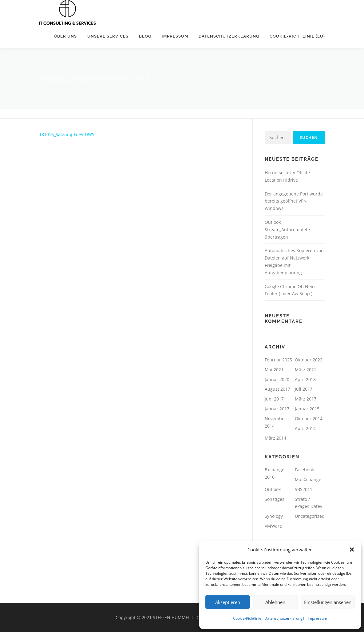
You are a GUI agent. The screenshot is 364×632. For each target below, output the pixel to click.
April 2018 (305, 379)
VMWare (273, 526)
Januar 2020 (277, 379)
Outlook (273, 489)
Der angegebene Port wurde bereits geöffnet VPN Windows (294, 201)
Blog (145, 36)
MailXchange (308, 479)
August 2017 (277, 389)
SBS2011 (304, 489)
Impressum (317, 618)
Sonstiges (275, 499)
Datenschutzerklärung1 (285, 618)
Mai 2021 (274, 370)
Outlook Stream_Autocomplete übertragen (287, 229)
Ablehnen (275, 602)
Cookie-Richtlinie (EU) (297, 36)
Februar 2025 (278, 360)
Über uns (65, 36)
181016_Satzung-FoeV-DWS (67, 134)
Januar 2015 (307, 409)
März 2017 (306, 399)
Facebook (304, 470)
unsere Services (108, 36)
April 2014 (305, 428)
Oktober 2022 (309, 360)
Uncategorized (310, 516)
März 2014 (275, 438)
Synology (274, 516)
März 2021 (306, 370)
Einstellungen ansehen (328, 602)
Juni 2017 (274, 399)
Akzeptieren (228, 602)
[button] (352, 549)
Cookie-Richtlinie (247, 618)
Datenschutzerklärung (229, 36)
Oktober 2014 (309, 419)
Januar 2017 (277, 409)
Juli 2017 (304, 389)
